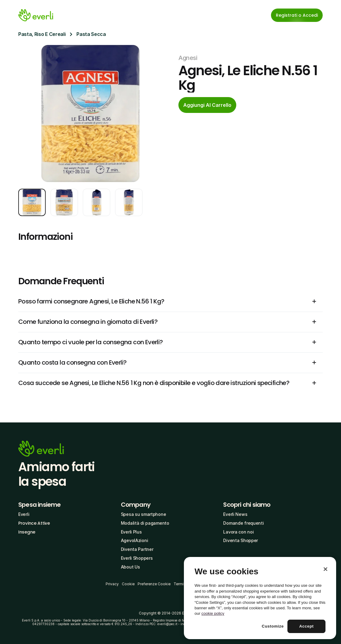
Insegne (27, 532)
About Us (130, 567)
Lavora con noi (238, 532)
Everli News (235, 514)
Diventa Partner (137, 549)
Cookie (128, 584)
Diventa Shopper (241, 540)
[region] (260, 598)
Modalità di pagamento (145, 523)
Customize (273, 626)
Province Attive (34, 523)
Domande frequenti (243, 523)
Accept (307, 626)
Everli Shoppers (137, 558)
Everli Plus (131, 532)
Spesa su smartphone (144, 514)
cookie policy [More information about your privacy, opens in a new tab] (213, 613)
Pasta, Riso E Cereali (42, 34)
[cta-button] (207, 105)
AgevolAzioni (135, 540)
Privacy (112, 584)
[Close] (325, 569)
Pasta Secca (91, 34)
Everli (24, 514)
